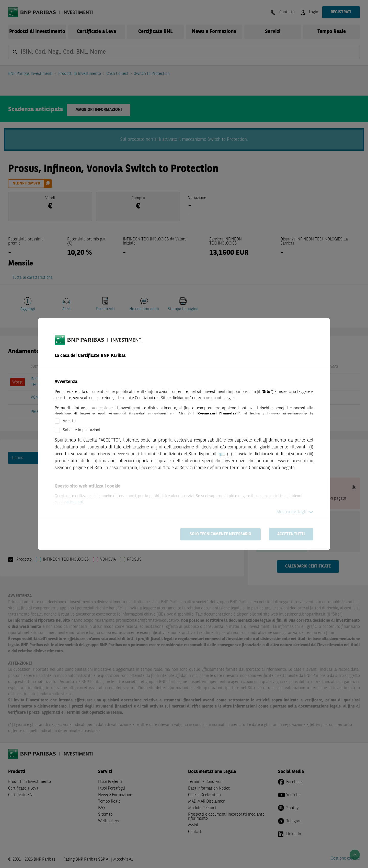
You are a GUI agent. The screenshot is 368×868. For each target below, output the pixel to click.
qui (222, 454)
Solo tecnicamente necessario (220, 534)
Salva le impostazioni (82, 430)
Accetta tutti (291, 534)
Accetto (69, 421)
